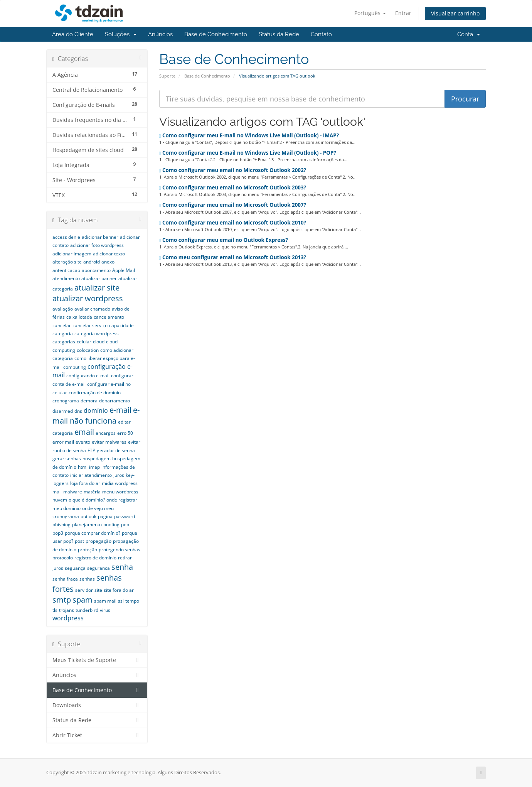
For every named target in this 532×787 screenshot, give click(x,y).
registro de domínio (95, 558)
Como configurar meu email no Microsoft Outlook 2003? (233, 187)
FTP (91, 450)
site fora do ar (119, 590)
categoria (63, 334)
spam (82, 600)
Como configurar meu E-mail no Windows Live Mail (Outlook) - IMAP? (249, 135)
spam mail (105, 601)
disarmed (63, 411)
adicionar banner (100, 237)
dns (78, 411)
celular (84, 342)
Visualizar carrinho (455, 13)
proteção (88, 550)
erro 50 (125, 433)
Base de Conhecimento (216, 34)
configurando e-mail (88, 376)
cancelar (62, 325)
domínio (96, 410)
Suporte (167, 76)
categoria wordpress (97, 334)
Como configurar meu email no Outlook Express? (224, 240)
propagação (98, 541)
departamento (114, 401)
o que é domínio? (87, 500)
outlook (88, 516)
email (84, 432)
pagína (105, 516)
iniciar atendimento (91, 475)
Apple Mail (124, 270)
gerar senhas (67, 459)
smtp (62, 600)
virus (105, 610)
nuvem (60, 500)
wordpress (68, 618)
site (98, 590)
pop (125, 524)
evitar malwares (109, 442)
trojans (66, 610)
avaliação (63, 309)
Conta (469, 34)
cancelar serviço (90, 325)
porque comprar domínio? (93, 533)
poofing (111, 524)
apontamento (96, 270)
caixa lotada (79, 317)
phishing (61, 524)
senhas (87, 579)
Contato (321, 34)
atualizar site (97, 288)
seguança (75, 568)
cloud (99, 342)
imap (94, 467)
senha (122, 567)
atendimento (66, 278)
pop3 (58, 533)
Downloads (97, 705)
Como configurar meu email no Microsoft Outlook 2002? (233, 170)
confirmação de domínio (95, 393)
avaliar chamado (92, 309)
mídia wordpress (120, 483)
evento (83, 442)
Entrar (403, 13)
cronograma (66, 401)
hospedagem (97, 459)
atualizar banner (99, 278)
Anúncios (160, 34)
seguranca (98, 568)
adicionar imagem (72, 254)
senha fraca (65, 579)
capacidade (121, 325)
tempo (132, 601)
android (92, 262)
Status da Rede (279, 34)
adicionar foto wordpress (97, 245)
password (125, 516)
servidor (84, 590)
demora (89, 401)
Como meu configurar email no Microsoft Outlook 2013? (233, 257)
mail (57, 492)
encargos (106, 433)
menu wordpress (120, 492)
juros (119, 475)
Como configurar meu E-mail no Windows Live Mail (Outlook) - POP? (248, 153)
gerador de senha (116, 450)
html (83, 467)
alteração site (67, 262)
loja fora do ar (85, 483)
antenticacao (66, 270)
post (79, 541)
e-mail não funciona (96, 415)
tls (55, 610)
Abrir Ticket (97, 735)
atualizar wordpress (88, 298)
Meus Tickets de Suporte (97, 660)
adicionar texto (109, 254)
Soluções (121, 34)
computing (75, 367)
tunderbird (87, 610)
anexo (108, 262)
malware (73, 492)
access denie (66, 237)
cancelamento (109, 317)
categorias (64, 342)
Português (370, 13)
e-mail (120, 410)
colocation (88, 350)
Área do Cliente (73, 34)
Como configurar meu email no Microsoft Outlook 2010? (233, 223)
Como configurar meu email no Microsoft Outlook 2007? (233, 205)
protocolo (63, 558)
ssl (121, 601)
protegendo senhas (120, 550)
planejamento (87, 524)
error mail (63, 442)
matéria (92, 492)
